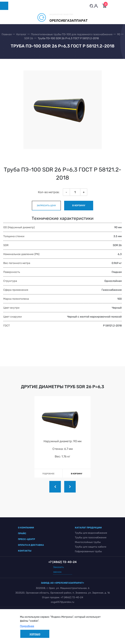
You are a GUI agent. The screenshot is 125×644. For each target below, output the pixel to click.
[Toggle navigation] (4, 6)
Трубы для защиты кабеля (91, 547)
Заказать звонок (58, 569)
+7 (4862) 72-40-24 (72, 597)
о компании (26, 528)
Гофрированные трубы (88, 551)
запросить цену (46, 205)
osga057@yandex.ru (62, 602)
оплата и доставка (31, 545)
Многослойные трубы (88, 542)
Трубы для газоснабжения (91, 537)
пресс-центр (26, 539)
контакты (25, 551)
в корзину (79, 205)
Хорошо (35, 634)
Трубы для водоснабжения (91, 533)
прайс (22, 533)
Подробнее (27, 626)
